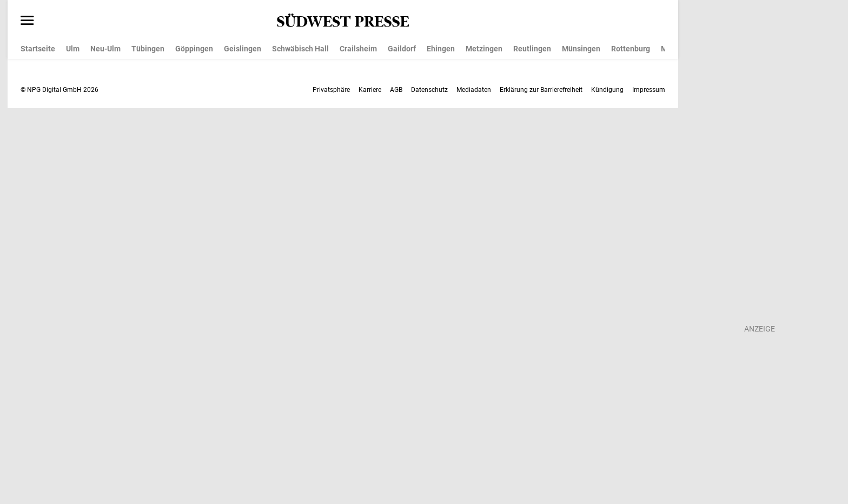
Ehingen (441, 49)
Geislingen (243, 49)
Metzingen (484, 49)
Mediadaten (474, 90)
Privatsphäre (331, 90)
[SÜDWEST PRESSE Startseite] (343, 20)
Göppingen (194, 49)
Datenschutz (429, 90)
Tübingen (148, 49)
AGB (396, 90)
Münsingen (581, 49)
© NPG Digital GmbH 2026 (59, 90)
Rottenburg (631, 49)
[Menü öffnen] (27, 21)
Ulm (73, 49)
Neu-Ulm (105, 49)
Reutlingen (532, 49)
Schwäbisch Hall (300, 49)
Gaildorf (402, 49)
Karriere (370, 90)
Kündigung (607, 90)
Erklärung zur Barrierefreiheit (541, 90)
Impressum (649, 90)
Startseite (38, 49)
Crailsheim (358, 49)
